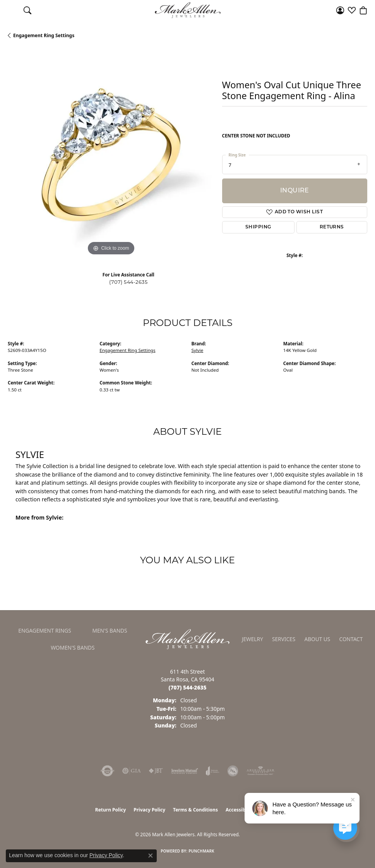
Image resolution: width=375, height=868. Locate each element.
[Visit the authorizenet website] (107, 771)
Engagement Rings (45, 630)
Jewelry (253, 639)
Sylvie (198, 350)
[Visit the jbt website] (156, 771)
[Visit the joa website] (213, 771)
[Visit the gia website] (132, 771)
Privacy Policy (149, 810)
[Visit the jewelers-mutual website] (184, 771)
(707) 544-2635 (128, 282)
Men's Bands (110, 630)
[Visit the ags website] (260, 771)
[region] (111, 154)
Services (284, 639)
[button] (27, 10)
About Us (317, 639)
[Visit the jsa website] (233, 771)
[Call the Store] (188, 687)
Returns (332, 227)
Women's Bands (73, 648)
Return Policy (111, 810)
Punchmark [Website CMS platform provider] (201, 851)
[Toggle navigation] (12, 10)
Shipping (258, 227)
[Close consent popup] (151, 856)
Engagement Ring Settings (44, 35)
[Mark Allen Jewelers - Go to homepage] (187, 638)
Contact (351, 639)
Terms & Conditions (195, 810)
